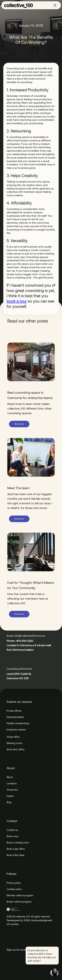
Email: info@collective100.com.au (26, 636)
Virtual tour (12, 790)
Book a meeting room (18, 843)
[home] (19, 5)
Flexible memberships (18, 723)
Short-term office (16, 749)
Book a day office (16, 849)
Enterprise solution (16, 730)
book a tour (17, 301)
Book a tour (13, 836)
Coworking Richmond (19, 669)
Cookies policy (14, 889)
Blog (9, 802)
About (10, 777)
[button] (55, 5)
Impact (10, 796)
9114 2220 (27, 641)
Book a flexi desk (15, 855)
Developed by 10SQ (18, 920)
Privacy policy (14, 883)
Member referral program (20, 895)
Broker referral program (19, 902)
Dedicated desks (15, 717)
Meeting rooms (14, 743)
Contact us (12, 830)
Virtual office (13, 737)
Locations (12, 783)
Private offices (14, 711)
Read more (19, 424)
